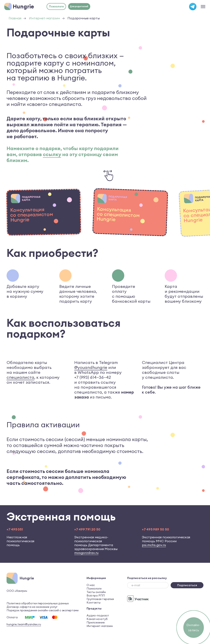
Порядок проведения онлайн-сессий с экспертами (43, 610)
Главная (15, 18)
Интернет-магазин (44, 18)
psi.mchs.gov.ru (154, 545)
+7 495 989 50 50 (155, 529)
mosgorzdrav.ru (86, 553)
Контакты (94, 602)
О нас (91, 585)
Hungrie (23, 6)
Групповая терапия (100, 599)
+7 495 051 (15, 529)
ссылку (52, 154)
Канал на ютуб (97, 619)
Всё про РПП (96, 595)
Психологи (94, 588)
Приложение (96, 622)
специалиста (20, 377)
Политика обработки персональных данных (38, 603)
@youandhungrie (91, 367)
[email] (148, 585)
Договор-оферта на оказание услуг (32, 607)
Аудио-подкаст (98, 615)
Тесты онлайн (96, 592)
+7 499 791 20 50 (87, 529)
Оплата (12, 617)
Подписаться (187, 585)
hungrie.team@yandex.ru (24, 624)
